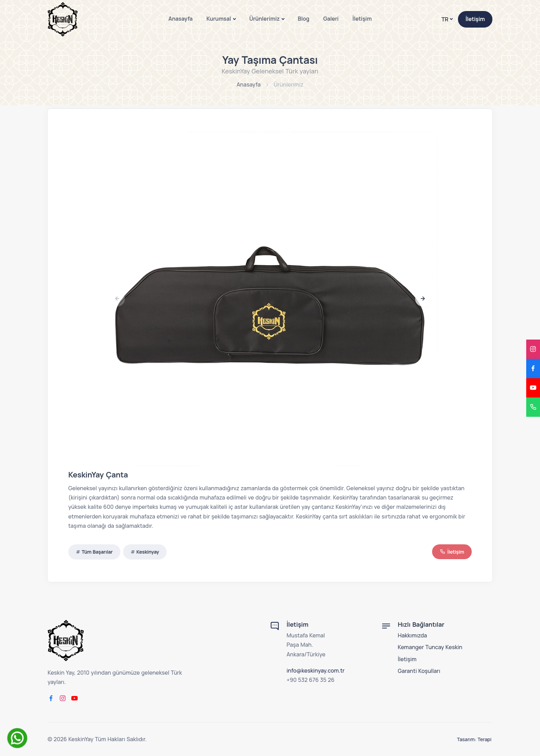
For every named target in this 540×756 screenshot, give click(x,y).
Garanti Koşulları (419, 671)
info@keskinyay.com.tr (316, 671)
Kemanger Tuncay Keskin (430, 647)
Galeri (331, 19)
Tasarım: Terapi (475, 739)
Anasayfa (180, 19)
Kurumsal (219, 19)
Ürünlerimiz (264, 19)
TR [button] (445, 19)
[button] (423, 299)
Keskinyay (148, 552)
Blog (304, 19)
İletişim (362, 19)
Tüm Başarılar (97, 552)
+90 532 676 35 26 (311, 680)
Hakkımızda (413, 635)
